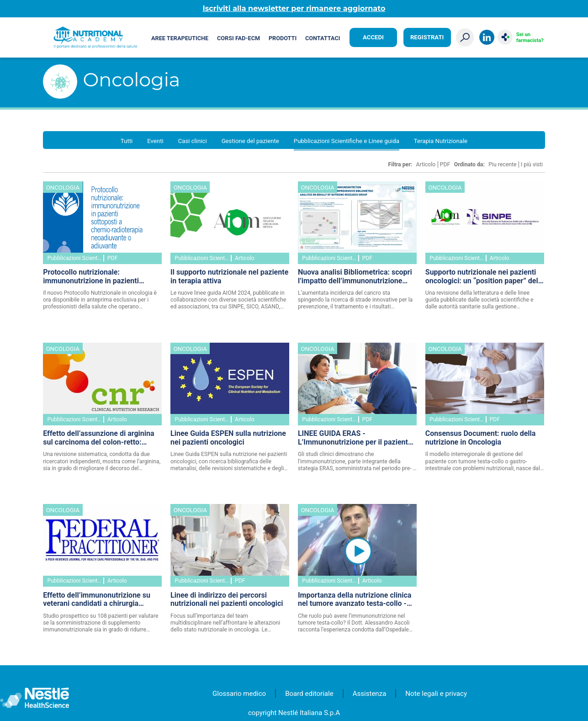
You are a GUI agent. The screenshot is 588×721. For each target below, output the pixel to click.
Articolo (426, 164)
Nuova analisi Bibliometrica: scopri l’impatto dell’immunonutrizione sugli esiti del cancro (355, 277)
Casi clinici (193, 141)
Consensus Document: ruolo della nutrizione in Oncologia (481, 438)
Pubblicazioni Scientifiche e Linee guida (347, 141)
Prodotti (283, 38)
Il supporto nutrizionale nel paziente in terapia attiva (229, 277)
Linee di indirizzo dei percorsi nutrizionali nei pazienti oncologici (227, 600)
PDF (445, 164)
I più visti (532, 164)
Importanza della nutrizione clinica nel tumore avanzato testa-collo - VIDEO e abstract (355, 600)
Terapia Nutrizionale (441, 141)
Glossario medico (239, 694)
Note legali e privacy (436, 694)
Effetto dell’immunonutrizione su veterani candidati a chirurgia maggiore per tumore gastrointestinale (97, 600)
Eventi (155, 141)
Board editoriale (309, 694)
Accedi (373, 37)
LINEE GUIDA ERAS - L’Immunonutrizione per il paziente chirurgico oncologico (355, 439)
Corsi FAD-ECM (238, 38)
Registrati (427, 37)
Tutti (127, 141)
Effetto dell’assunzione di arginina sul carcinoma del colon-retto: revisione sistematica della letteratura (98, 439)
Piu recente (502, 164)
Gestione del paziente (250, 141)
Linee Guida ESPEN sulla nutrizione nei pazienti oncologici (228, 438)
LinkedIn (487, 37)
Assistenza (370, 694)
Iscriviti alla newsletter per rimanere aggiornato (294, 8)
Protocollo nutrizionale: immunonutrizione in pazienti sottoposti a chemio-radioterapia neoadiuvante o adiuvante (97, 277)
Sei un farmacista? (530, 37)
